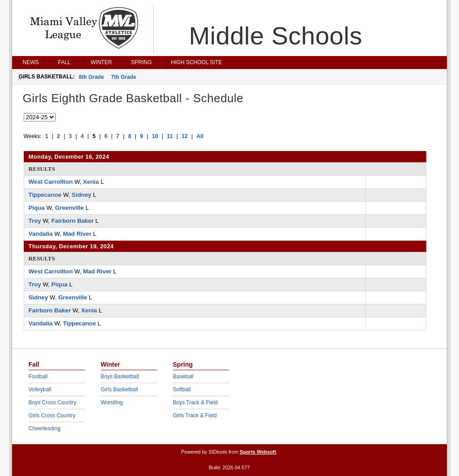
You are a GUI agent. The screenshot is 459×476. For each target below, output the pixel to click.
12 (184, 136)
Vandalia (41, 234)
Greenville (69, 208)
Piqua (37, 208)
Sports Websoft (258, 452)
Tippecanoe (45, 195)
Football (38, 376)
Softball (182, 389)
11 (170, 136)
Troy (35, 221)
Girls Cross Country (52, 415)
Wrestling (112, 402)
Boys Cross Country (53, 402)
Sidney (82, 195)
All (200, 136)
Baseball (183, 376)
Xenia (91, 182)
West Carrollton (51, 182)
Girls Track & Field (195, 415)
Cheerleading (45, 428)
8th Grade (91, 77)
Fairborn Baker (73, 221)
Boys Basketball (120, 376)
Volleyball (40, 389)
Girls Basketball (119, 389)
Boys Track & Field (195, 402)
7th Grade (124, 77)
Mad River (77, 234)
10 (155, 136)
